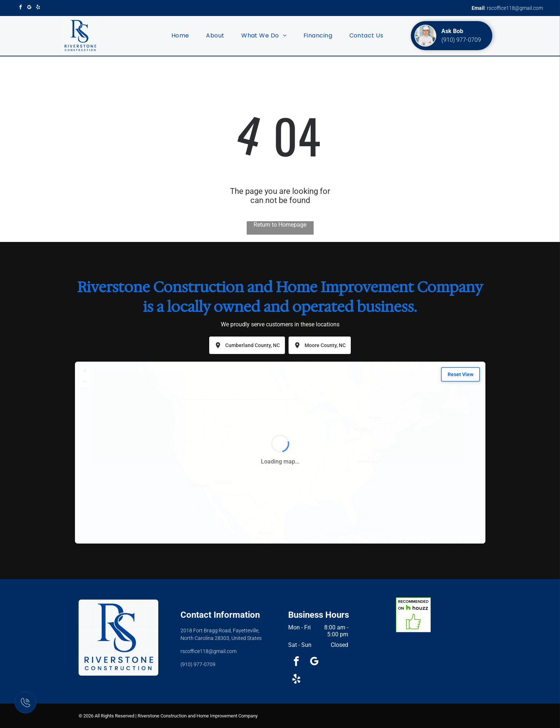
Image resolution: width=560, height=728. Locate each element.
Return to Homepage (280, 225)
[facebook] (21, 8)
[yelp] (38, 8)
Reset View (460, 374)
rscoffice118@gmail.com (515, 8)
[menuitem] (180, 36)
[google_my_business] (29, 8)
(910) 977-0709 (461, 40)
